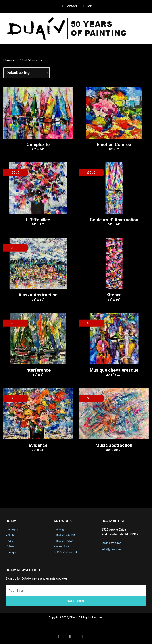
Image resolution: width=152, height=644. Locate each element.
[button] (147, 28)
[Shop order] (27, 73)
